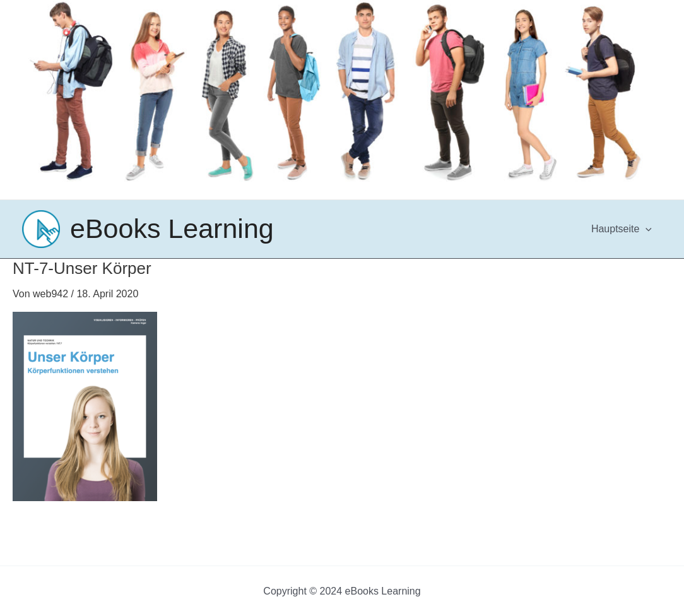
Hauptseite (622, 229)
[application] (646, 229)
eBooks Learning (172, 228)
